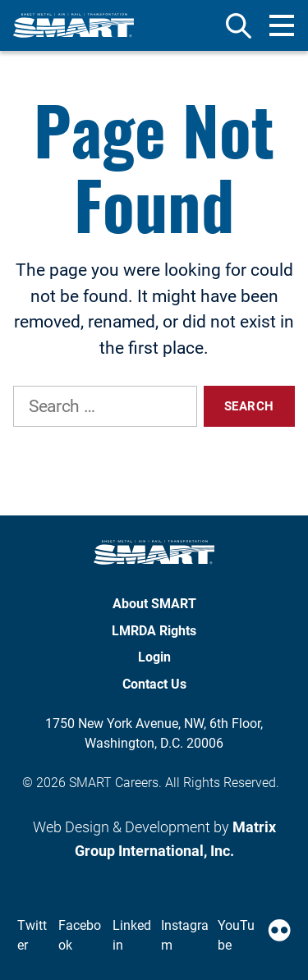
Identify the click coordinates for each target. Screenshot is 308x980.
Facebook (80, 935)
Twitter (32, 935)
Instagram (185, 935)
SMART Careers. (115, 783)
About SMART (154, 604)
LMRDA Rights (154, 631)
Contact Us (154, 684)
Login (154, 657)
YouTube (236, 935)
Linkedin (132, 935)
